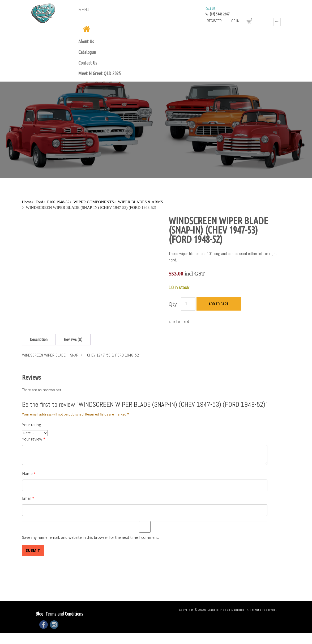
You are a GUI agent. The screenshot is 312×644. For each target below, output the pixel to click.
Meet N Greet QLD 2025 (100, 73)
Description (39, 339)
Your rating (31, 425)
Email (28, 498)
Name (29, 474)
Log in (234, 21)
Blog (39, 614)
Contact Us (88, 63)
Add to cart (219, 304)
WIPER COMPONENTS (94, 202)
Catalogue (87, 52)
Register (214, 21)
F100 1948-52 (58, 202)
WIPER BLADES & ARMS (140, 202)
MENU (84, 9)
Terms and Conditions (64, 614)
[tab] (39, 339)
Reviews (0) (73, 339)
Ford (39, 202)
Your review (34, 439)
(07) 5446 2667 (217, 11)
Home (27, 202)
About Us (86, 41)
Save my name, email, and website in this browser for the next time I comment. (90, 537)
